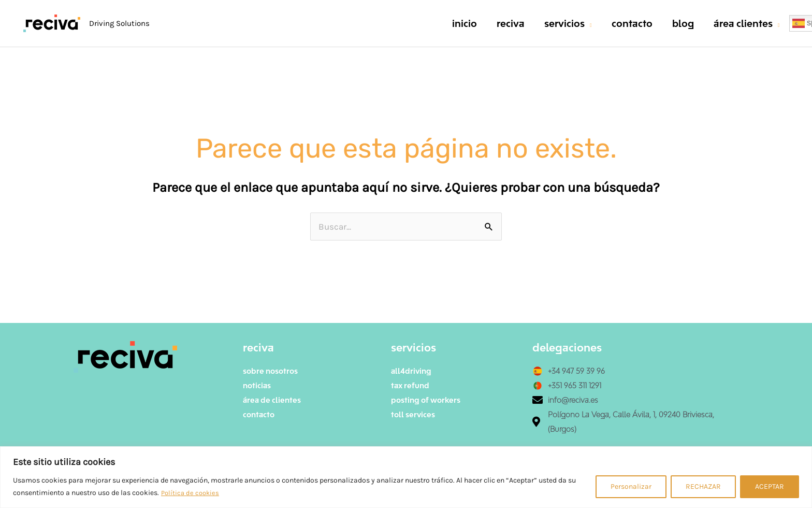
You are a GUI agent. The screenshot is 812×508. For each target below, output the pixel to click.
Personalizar (631, 486)
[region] (406, 477)
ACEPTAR (770, 486)
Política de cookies (192, 493)
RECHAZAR (703, 486)
